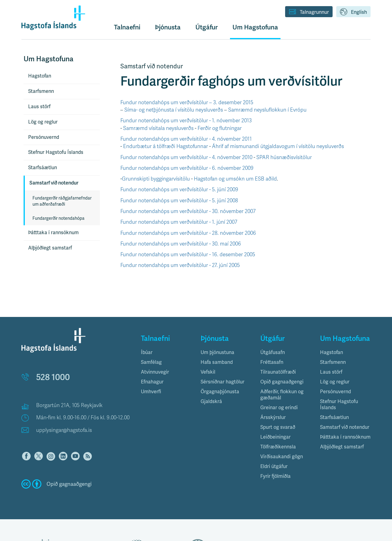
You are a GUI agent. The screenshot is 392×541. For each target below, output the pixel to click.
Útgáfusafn (273, 352)
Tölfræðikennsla (278, 447)
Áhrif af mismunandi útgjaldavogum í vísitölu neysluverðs (278, 146)
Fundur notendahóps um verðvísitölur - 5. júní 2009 (179, 190)
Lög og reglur (43, 122)
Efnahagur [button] (152, 382)
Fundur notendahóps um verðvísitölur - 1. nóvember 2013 (186, 121)
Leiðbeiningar (275, 437)
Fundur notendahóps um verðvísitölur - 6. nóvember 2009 (187, 168)
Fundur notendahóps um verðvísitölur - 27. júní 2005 (180, 265)
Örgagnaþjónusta (220, 392)
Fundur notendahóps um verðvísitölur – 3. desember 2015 (187, 103)
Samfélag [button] (151, 362)
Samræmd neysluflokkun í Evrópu (267, 110)
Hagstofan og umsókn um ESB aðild (235, 179)
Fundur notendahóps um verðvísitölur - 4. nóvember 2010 (186, 157)
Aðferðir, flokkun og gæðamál (282, 395)
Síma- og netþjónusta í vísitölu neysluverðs (174, 110)
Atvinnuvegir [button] (155, 372)
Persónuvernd (44, 137)
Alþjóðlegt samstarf (50, 248)
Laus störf (39, 107)
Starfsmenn (41, 91)
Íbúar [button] (147, 352)
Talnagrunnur (309, 12)
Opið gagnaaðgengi (282, 382)
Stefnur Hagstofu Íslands (56, 152)
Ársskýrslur (273, 417)
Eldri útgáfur (274, 466)
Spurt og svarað (278, 427)
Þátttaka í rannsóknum (53, 232)
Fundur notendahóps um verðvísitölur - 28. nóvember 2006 (188, 233)
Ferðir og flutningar (220, 128)
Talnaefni (127, 27)
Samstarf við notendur (54, 183)
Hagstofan (40, 76)
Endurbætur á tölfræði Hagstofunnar (166, 146)
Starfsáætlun (43, 168)
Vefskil (208, 372)
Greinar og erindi (279, 408)
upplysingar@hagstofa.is (64, 430)
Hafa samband (217, 362)
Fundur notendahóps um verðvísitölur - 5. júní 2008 (179, 201)
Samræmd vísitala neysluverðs (158, 128)
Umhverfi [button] (151, 392)
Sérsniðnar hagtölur (222, 382)
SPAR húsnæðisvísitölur (284, 157)
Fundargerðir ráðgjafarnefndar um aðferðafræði (62, 201)
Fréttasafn (272, 362)
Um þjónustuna (217, 352)
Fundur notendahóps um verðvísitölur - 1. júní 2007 (179, 222)
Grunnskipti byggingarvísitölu (156, 179)
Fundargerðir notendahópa (58, 218)
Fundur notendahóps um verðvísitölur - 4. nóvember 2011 (186, 139)
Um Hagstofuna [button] (255, 27)
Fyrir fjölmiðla (275, 476)
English (353, 12)
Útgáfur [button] (207, 27)
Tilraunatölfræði (278, 372)
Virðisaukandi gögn (282, 457)
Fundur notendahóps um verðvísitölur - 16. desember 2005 (188, 255)
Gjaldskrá (211, 401)
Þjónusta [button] (168, 27)
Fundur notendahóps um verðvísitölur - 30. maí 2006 (181, 244)
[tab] (166, 352)
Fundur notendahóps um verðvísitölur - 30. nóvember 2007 (188, 211)
